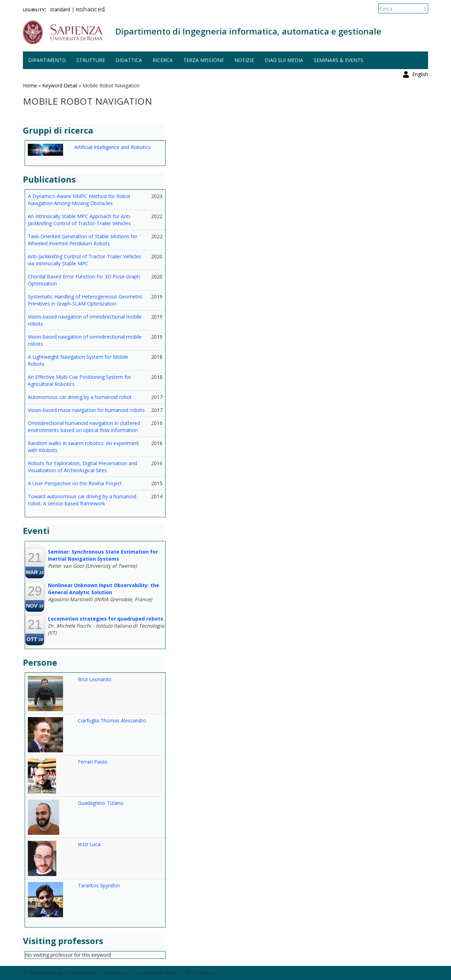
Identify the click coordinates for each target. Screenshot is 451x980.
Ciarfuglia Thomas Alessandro (112, 720)
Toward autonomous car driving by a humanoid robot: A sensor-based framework (82, 500)
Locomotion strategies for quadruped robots (106, 619)
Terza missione (203, 60)
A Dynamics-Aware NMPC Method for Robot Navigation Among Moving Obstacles (79, 200)
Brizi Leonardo (95, 679)
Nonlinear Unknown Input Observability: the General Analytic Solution (104, 589)
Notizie (244, 60)
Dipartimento (47, 60)
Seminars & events (338, 60)
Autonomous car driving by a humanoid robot (80, 397)
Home (30, 85)
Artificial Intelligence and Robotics (113, 147)
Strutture (91, 60)
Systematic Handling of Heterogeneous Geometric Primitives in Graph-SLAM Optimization (85, 300)
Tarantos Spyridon (99, 885)
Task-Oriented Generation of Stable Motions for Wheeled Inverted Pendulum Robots (83, 240)
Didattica (129, 60)
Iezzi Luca (89, 844)
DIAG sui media (284, 60)
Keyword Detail (60, 85)
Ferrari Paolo (93, 762)
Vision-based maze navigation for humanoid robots (86, 410)
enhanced (90, 10)
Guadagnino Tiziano (101, 803)
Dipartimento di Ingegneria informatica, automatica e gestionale (248, 31)
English (420, 9)
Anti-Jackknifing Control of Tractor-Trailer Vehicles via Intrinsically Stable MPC (85, 260)
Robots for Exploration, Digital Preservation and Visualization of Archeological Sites (82, 467)
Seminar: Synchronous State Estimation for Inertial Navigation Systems (103, 555)
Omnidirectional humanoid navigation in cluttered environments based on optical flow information (84, 427)
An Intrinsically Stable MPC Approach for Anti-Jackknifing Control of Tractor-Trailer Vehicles (80, 220)
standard (60, 9)
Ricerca (163, 60)
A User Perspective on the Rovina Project (75, 483)
